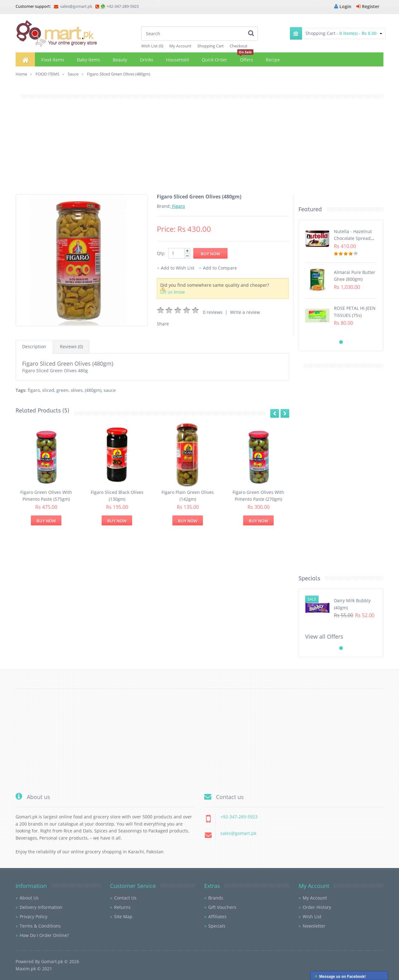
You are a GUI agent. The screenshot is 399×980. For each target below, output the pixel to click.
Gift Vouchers (222, 907)
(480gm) (93, 390)
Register (368, 6)
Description (34, 346)
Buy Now (46, 521)
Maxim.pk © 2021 (34, 969)
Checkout (239, 46)
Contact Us (125, 898)
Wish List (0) (152, 46)
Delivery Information (41, 907)
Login (343, 6)
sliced (48, 390)
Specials (217, 926)
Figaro (178, 206)
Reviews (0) (71, 346)
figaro (34, 390)
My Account (180, 46)
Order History (317, 907)
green (62, 390)
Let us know (173, 292)
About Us (29, 898)
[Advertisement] (199, 151)
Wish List (312, 917)
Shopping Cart (211, 46)
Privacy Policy (34, 917)
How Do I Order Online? (44, 935)
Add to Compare (220, 268)
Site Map (123, 917)
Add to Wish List (178, 268)
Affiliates (217, 917)
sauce (110, 390)
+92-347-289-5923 (123, 6)
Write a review (245, 312)
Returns (122, 907)
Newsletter (314, 926)
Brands (216, 898)
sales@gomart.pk (73, 6)
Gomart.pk (52, 961)
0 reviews (213, 312)
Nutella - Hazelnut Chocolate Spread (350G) (353, 238)
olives (77, 390)
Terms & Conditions (40, 926)
